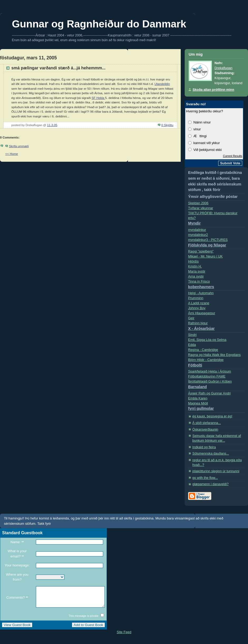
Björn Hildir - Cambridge (216, 364)
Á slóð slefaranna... (207, 423)
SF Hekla (98, 98)
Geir (191, 318)
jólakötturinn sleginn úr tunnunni (216, 471)
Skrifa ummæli (19, 146)
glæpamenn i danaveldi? (210, 484)
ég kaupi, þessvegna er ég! (212, 416)
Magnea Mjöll (216, 407)
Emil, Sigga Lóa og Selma (207, 340)
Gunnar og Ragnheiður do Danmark (99, 24)
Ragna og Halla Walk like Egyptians (214, 355)
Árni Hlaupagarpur (202, 313)
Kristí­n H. (195, 266)
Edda (192, 345)
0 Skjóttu (167, 125)
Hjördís (193, 261)
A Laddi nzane (199, 303)
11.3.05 (52, 125)
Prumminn (196, 298)
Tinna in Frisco (216, 285)
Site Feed (124, 636)
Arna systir (196, 276)
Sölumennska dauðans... (211, 454)
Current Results (233, 156)
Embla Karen (198, 398)
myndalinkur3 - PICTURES (216, 244)
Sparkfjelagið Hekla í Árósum (210, 371)
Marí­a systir (197, 271)
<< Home (12, 154)
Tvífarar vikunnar (201, 208)
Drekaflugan (223, 68)
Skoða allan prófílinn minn (213, 90)
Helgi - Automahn (201, 293)
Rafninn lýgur (216, 327)
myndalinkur (197, 230)
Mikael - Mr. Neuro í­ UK (205, 256)
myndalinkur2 (198, 235)
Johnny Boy (197, 308)
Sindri (192, 335)
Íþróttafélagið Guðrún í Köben (216, 385)
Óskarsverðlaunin (205, 430)
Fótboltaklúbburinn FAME (207, 376)
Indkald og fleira (204, 447)
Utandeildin (162, 84)
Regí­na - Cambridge (203, 350)
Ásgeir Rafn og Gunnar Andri (209, 393)
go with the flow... (205, 478)
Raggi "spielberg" (201, 251)
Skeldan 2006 (198, 203)
